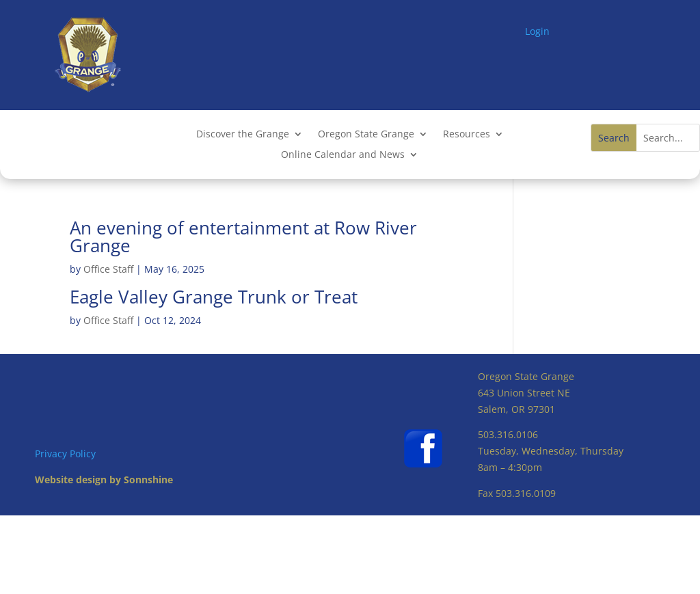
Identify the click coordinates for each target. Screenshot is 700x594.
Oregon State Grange (366, 135)
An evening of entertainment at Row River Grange (243, 237)
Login (537, 31)
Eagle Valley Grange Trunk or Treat (214, 297)
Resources (467, 135)
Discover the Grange (243, 135)
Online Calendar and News (343, 155)
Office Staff (108, 269)
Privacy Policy (65, 454)
